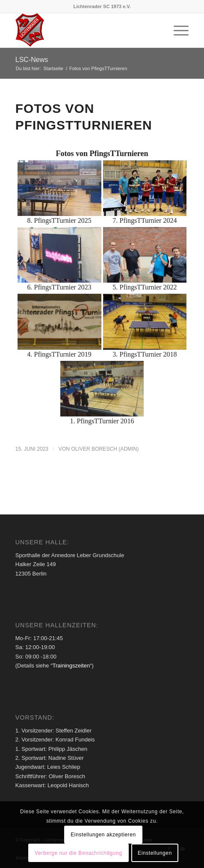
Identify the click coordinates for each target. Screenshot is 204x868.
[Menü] (177, 30)
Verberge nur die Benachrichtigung (78, 853)
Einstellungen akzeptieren (103, 835)
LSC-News (32, 60)
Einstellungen (155, 853)
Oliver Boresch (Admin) (105, 449)
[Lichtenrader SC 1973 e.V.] (85, 30)
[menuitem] (177, 30)
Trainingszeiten (71, 666)
